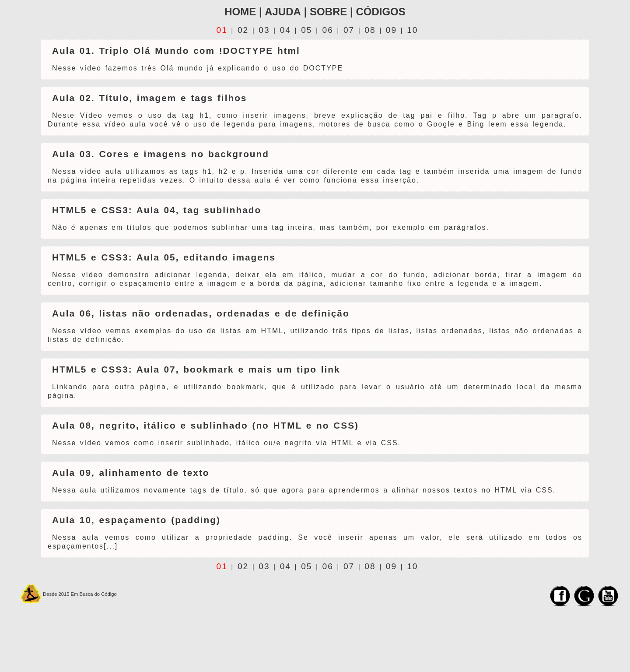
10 (412, 30)
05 (306, 30)
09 (391, 30)
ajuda (283, 12)
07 (349, 30)
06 (328, 30)
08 (370, 30)
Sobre (328, 12)
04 (285, 30)
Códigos (380, 12)
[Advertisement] (339, 646)
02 (243, 30)
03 (264, 30)
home (240, 12)
